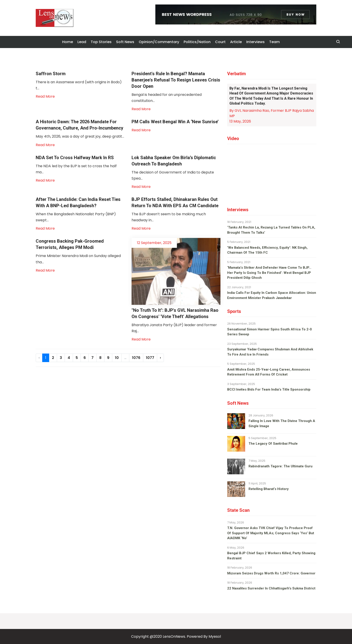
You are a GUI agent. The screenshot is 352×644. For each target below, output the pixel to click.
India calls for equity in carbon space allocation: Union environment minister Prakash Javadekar (272, 295)
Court (220, 42)
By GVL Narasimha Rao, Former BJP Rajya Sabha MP (272, 113)
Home (68, 42)
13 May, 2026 (240, 121)
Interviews (255, 42)
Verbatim (236, 74)
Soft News (125, 42)
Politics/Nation (197, 42)
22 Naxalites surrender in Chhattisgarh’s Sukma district (271, 588)
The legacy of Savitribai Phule (273, 444)
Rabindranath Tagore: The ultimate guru (280, 466)
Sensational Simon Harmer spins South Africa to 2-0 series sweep (269, 332)
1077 (150, 358)
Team (274, 42)
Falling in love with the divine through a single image (282, 423)
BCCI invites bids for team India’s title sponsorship (269, 389)
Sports (234, 311)
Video (233, 138)
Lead (82, 42)
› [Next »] (160, 358)
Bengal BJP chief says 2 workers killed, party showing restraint (271, 556)
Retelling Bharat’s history (269, 489)
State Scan (238, 510)
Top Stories (101, 42)
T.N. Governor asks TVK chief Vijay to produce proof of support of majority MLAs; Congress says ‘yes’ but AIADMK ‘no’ (271, 533)
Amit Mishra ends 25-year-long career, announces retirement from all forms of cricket (269, 372)
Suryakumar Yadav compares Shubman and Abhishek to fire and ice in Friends (270, 352)
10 (117, 358)
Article (236, 42)
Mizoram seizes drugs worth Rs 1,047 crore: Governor (271, 573)
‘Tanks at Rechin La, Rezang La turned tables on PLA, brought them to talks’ (271, 230)
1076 (136, 358)
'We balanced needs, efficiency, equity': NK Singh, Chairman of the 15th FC (267, 250)
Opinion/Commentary (159, 42)
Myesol (215, 636)
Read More (45, 96)
